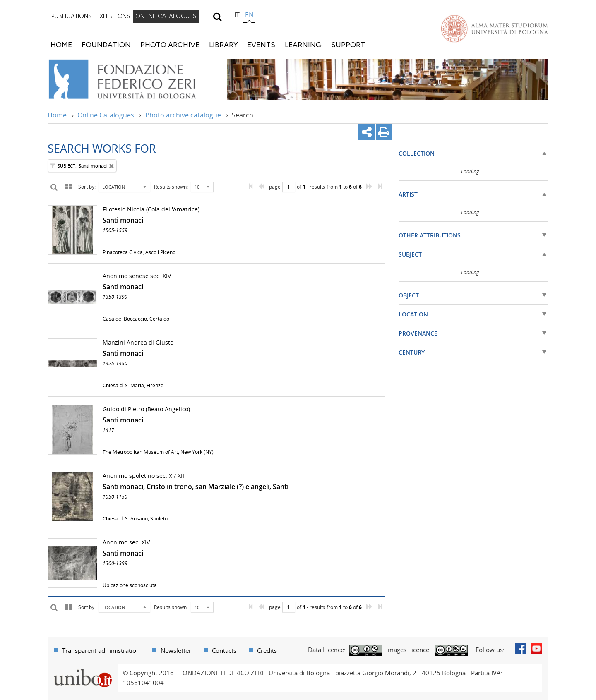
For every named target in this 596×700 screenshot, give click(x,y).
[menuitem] (72, 17)
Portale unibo (83, 669)
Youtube (536, 649)
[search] (217, 17)
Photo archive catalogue (183, 115)
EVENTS (261, 44)
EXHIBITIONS (113, 16)
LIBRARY (223, 44)
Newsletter (176, 650)
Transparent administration (101, 650)
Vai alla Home (133, 79)
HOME (61, 44)
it (237, 15)
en (249, 15)
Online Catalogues (106, 115)
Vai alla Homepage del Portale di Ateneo (495, 29)
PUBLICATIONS (72, 16)
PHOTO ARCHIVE (170, 44)
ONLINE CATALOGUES (166, 16)
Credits (267, 650)
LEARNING (303, 44)
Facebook (521, 649)
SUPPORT (348, 44)
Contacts (224, 650)
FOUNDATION (106, 44)
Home (57, 115)
